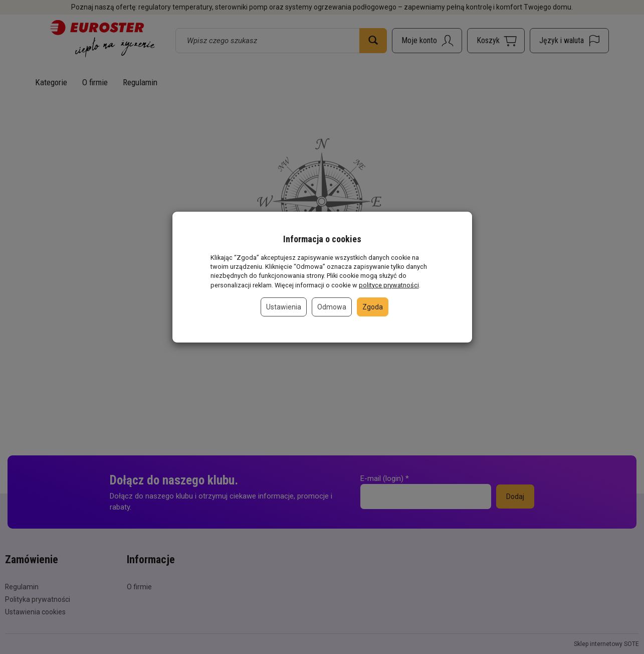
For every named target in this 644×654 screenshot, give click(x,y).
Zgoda (373, 307)
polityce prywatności (389, 285)
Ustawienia (284, 307)
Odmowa (332, 307)
